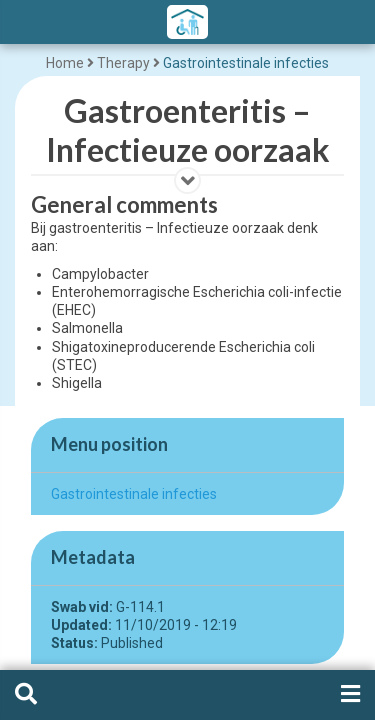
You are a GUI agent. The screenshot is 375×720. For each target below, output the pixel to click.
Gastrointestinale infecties (246, 63)
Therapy (123, 63)
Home (65, 63)
